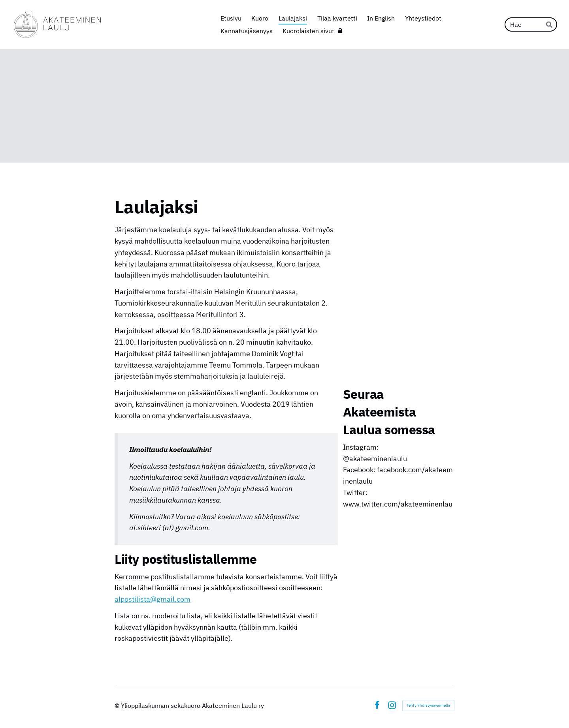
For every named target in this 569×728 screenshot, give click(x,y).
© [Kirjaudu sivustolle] (118, 705)
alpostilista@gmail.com (153, 599)
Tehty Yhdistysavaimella (428, 705)
